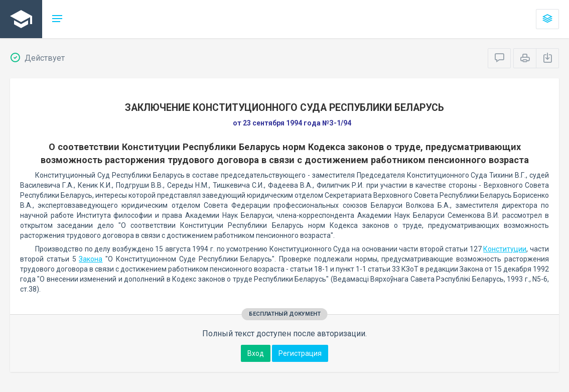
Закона (91, 259)
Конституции (505, 249)
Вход (256, 353)
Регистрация (300, 353)
